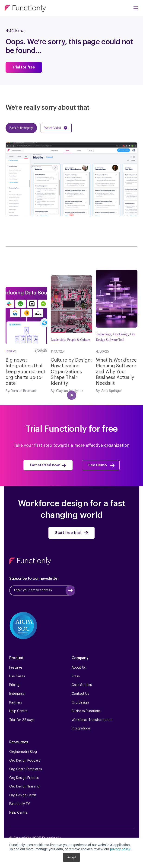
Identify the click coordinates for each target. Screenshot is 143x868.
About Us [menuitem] (79, 668)
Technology (104, 334)
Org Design (121, 334)
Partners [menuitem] (16, 703)
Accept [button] (71, 857)
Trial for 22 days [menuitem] (22, 720)
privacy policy (120, 849)
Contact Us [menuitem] (80, 694)
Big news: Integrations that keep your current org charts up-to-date (25, 372)
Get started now (45, 465)
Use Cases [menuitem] (17, 676)
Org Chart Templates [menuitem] (26, 769)
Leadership (58, 340)
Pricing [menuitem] (14, 685)
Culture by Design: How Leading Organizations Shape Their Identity (71, 372)
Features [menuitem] (16, 668)
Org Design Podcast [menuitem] (25, 761)
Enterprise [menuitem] (17, 694)
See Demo (98, 465)
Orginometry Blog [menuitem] (23, 752)
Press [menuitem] (76, 676)
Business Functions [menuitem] (86, 711)
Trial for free (24, 68)
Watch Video (53, 128)
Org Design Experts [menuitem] (24, 778)
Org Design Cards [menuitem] (23, 795)
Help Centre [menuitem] (18, 711)
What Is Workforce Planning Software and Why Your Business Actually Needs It (116, 372)
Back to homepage (21, 128)
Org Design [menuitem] (80, 703)
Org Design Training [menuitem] (24, 787)
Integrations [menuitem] (81, 728)
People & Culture (79, 340)
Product (11, 351)
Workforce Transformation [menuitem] (92, 720)
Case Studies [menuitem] (82, 685)
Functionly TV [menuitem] (20, 804)
